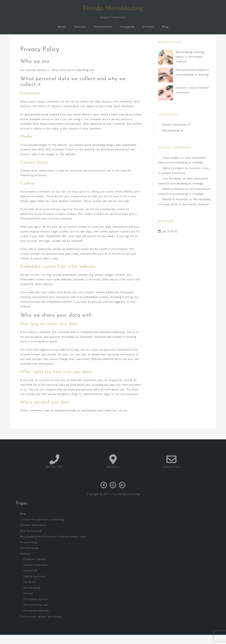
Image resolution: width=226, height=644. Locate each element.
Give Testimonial (31, 540)
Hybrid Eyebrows (35, 585)
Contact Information (33, 534)
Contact (149, 27)
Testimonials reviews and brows (41, 626)
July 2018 (168, 241)
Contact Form (172, 476)
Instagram (128, 27)
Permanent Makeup (36, 620)
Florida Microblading (113, 9)
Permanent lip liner (36, 614)
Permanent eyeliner (36, 608)
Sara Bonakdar (172, 188)
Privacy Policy (29, 551)
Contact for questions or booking (42, 529)
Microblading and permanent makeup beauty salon (53, 546)
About (62, 27)
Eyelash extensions (36, 574)
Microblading (171, 140)
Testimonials (103, 27)
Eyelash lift (31, 580)
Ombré (28, 603)
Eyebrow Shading (35, 568)
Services (80, 27)
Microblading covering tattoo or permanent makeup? (190, 66)
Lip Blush (30, 591)
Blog (165, 27)
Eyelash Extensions (175, 134)
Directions (113, 476)
